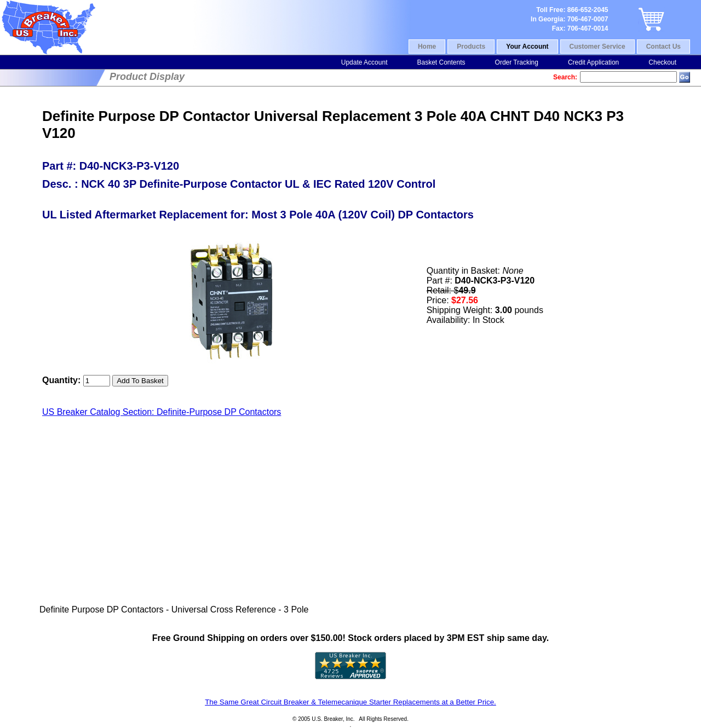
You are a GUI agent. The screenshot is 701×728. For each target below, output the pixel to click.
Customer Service (597, 47)
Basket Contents (441, 62)
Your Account (527, 47)
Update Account (364, 62)
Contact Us (663, 47)
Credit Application (593, 62)
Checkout (662, 62)
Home (427, 47)
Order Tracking (517, 62)
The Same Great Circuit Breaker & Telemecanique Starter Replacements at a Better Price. (350, 702)
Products (471, 47)
